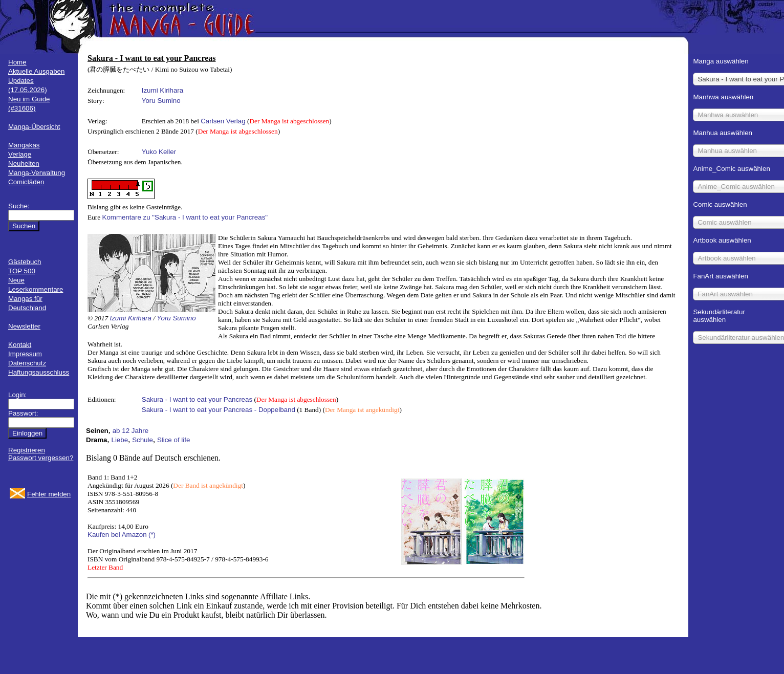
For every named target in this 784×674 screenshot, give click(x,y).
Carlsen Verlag (223, 121)
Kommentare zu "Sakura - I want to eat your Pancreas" (185, 217)
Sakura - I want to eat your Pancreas (197, 399)
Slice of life (173, 440)
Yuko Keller (159, 152)
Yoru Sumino (161, 101)
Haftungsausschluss (39, 372)
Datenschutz (27, 363)
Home (17, 62)
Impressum (25, 354)
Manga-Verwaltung (37, 173)
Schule (143, 440)
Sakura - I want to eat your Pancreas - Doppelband (219, 410)
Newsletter (24, 326)
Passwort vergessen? (41, 458)
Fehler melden (49, 494)
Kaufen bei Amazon (117, 535)
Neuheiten (24, 164)
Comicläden (26, 182)
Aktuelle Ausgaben (36, 71)
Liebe (120, 440)
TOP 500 (22, 271)
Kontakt (20, 345)
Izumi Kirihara (162, 90)
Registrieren (27, 450)
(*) (152, 535)
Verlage (20, 154)
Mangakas (24, 145)
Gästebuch (25, 262)
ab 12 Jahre (130, 431)
